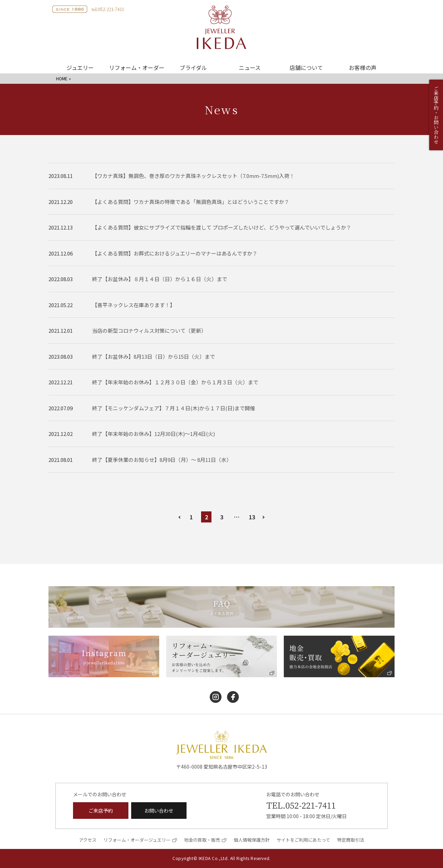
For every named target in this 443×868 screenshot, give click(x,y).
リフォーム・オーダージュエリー (137, 840)
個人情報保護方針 (252, 840)
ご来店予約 (101, 811)
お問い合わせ (159, 811)
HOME (62, 78)
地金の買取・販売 (202, 840)
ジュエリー (80, 68)
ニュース (250, 68)
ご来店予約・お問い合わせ (436, 115)
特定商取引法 (351, 840)
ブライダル (193, 68)
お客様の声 (363, 68)
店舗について (306, 68)
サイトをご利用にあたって (303, 840)
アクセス (88, 840)
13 (252, 517)
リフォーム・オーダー (137, 68)
